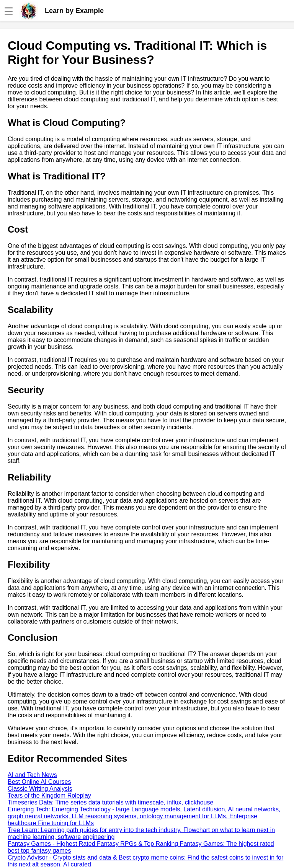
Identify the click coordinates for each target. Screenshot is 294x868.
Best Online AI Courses (39, 782)
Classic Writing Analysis (40, 789)
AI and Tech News (32, 775)
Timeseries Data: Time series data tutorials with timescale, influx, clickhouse (110, 802)
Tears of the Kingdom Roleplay (49, 796)
